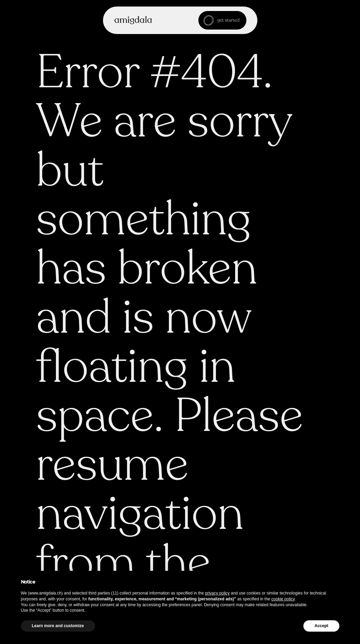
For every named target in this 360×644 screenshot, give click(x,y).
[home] (133, 20)
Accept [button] (321, 626)
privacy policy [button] (217, 593)
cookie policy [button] (283, 599)
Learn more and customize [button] (58, 626)
